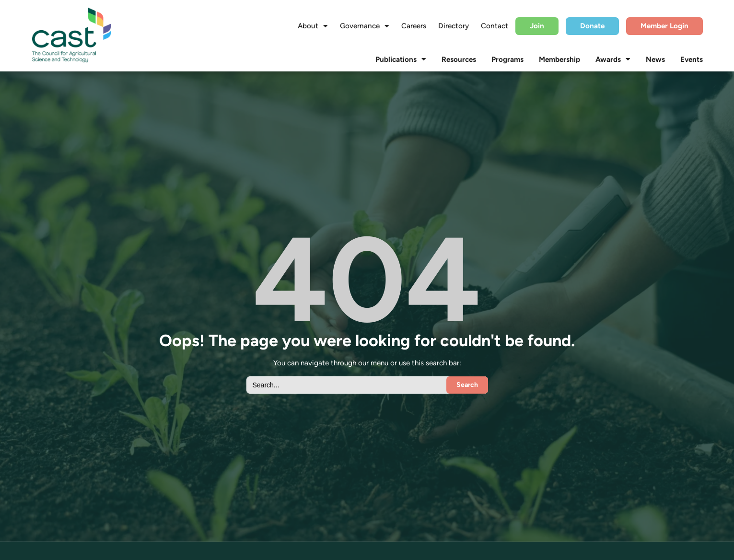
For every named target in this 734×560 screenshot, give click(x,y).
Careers (414, 26)
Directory (454, 26)
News (655, 59)
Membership (559, 59)
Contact (495, 26)
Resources (459, 59)
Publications (401, 59)
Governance (365, 26)
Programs (507, 59)
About (313, 26)
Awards (613, 59)
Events (692, 59)
